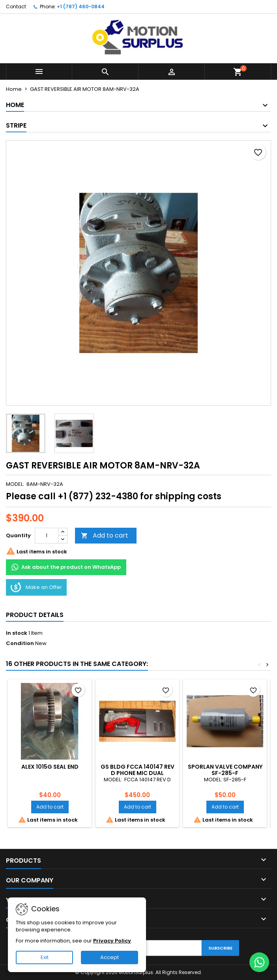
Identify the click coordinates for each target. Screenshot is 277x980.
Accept (109, 957)
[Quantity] (47, 536)
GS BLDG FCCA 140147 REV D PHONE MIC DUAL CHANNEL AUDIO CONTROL (137, 773)
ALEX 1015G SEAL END (50, 767)
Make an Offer (36, 587)
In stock (17, 633)
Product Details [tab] (35, 615)
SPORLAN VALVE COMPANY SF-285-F (225, 770)
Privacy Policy (112, 941)
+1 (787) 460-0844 (81, 7)
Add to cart (105, 535)
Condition (20, 643)
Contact (16, 7)
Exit (45, 957)
